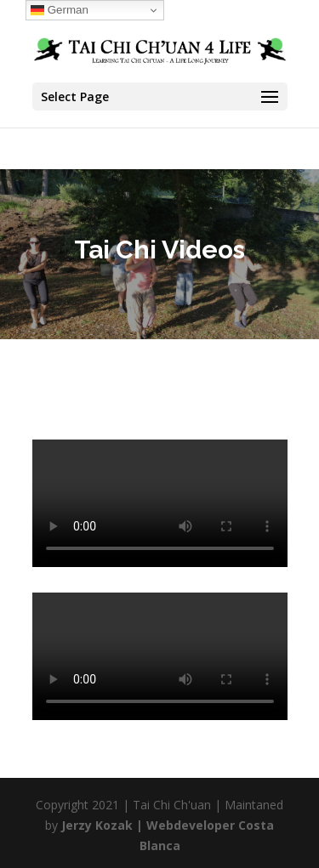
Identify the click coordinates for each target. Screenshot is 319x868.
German (60, 10)
